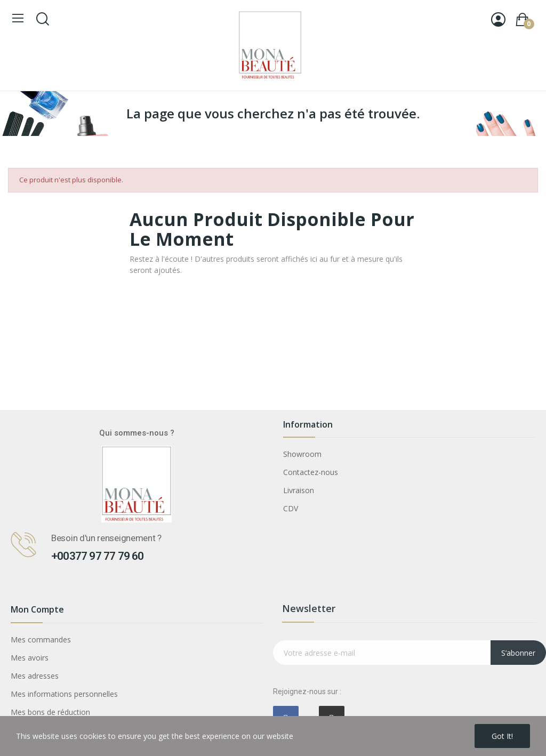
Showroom (302, 454)
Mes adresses (35, 676)
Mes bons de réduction (50, 712)
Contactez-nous (311, 472)
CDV (291, 508)
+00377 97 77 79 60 (98, 556)
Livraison (299, 490)
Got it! (502, 736)
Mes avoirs (30, 658)
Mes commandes (41, 640)
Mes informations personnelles (64, 694)
